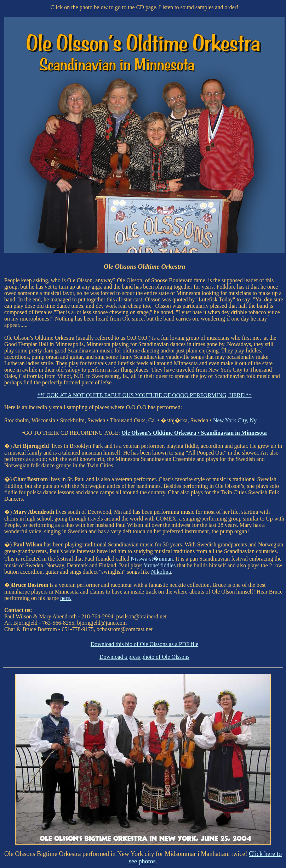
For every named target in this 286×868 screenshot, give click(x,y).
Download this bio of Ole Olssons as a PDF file (144, 644)
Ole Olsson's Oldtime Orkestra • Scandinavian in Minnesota (194, 433)
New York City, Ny (235, 420)
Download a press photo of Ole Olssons (144, 657)
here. (66, 598)
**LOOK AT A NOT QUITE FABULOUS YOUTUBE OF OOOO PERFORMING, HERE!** (144, 395)
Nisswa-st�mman (152, 559)
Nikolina (161, 572)
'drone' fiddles (160, 565)
